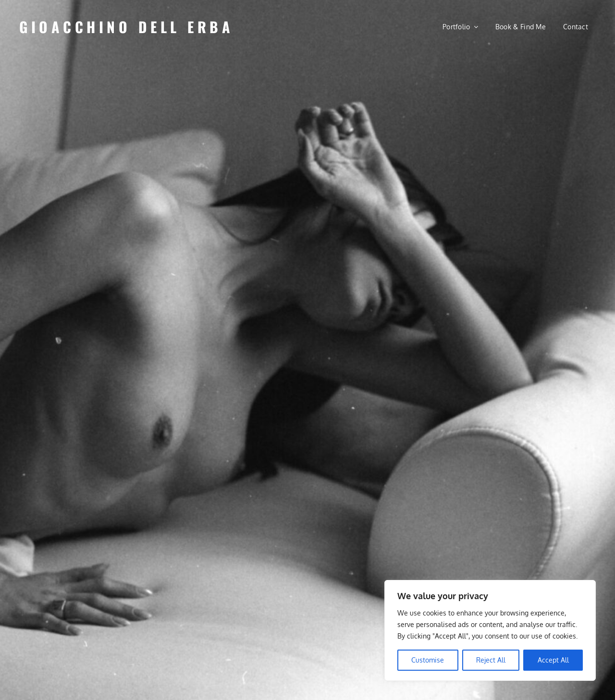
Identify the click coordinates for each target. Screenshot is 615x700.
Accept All (553, 660)
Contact (576, 27)
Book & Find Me (521, 27)
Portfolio (456, 27)
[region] (490, 630)
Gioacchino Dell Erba (126, 27)
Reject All (491, 660)
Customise (428, 660)
